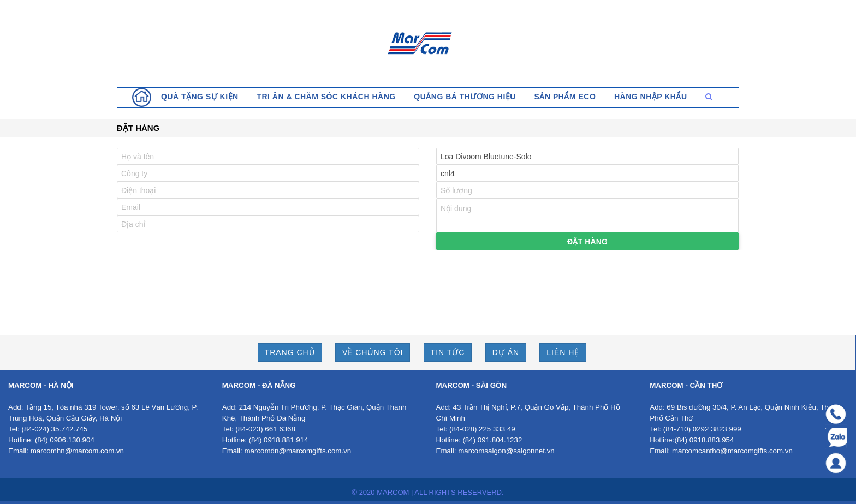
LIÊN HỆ (563, 352)
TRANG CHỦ (290, 352)
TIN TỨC (448, 352)
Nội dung (587, 215)
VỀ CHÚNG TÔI (373, 352)
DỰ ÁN (506, 352)
